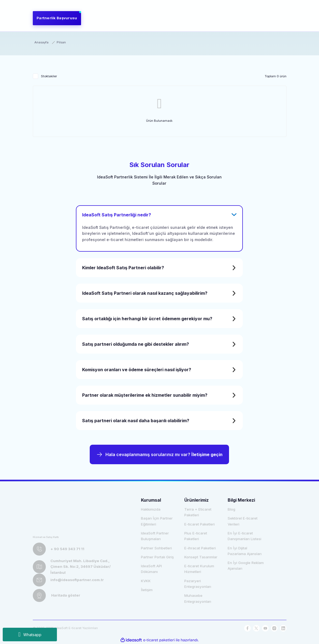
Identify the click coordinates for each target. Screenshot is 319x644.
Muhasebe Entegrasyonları (198, 598)
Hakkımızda (151, 509)
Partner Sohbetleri (156, 548)
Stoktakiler (49, 76)
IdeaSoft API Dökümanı (151, 569)
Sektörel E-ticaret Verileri (243, 521)
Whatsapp (30, 635)
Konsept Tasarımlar (201, 557)
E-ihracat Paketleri (200, 548)
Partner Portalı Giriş (157, 557)
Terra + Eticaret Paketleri (198, 512)
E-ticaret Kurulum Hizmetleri (199, 569)
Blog (231, 509)
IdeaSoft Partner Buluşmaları (155, 536)
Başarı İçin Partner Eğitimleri (157, 521)
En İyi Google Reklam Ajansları (246, 565)
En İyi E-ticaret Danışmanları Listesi (244, 536)
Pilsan (61, 42)
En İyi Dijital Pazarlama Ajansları (245, 551)
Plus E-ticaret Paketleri (196, 536)
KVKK (146, 581)
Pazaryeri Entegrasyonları (198, 584)
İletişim (147, 590)
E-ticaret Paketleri (199, 524)
